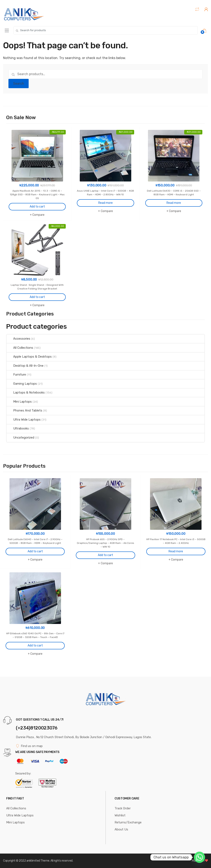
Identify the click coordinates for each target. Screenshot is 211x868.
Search (19, 84)
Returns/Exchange (128, 822)
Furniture (16, 375)
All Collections (20, 348)
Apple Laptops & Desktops (29, 357)
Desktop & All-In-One (25, 366)
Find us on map (29, 746)
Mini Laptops (19, 402)
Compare (38, 215)
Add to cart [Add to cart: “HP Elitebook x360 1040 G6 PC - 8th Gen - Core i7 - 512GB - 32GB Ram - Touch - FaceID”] (35, 646)
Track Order (123, 808)
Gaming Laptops (22, 384)
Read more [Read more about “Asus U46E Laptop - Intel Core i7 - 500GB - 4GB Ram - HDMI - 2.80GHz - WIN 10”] (105, 203)
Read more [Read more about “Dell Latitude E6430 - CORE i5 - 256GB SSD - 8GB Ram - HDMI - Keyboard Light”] (174, 203)
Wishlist (120, 815)
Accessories (18, 339)
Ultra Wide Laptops (24, 420)
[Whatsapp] (199, 857)
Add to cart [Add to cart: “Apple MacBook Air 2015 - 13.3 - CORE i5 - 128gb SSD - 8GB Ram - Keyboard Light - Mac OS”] (37, 207)
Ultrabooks (18, 428)
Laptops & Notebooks (26, 392)
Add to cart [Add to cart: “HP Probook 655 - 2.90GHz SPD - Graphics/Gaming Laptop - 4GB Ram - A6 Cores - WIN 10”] (105, 555)
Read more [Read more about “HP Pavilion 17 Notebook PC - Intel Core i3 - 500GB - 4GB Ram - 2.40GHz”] (176, 551)
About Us (121, 829)
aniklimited (33, 861)
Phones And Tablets (24, 410)
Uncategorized (20, 438)
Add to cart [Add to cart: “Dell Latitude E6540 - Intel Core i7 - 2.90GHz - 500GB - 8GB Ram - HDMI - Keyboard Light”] (35, 551)
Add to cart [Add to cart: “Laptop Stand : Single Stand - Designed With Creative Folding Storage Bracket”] (37, 297)
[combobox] (105, 30)
